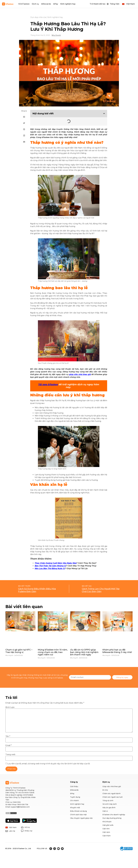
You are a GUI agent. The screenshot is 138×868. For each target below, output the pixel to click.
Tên (8, 736)
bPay (56, 4)
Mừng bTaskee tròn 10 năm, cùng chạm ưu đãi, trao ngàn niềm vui (53, 652)
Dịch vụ (35, 4)
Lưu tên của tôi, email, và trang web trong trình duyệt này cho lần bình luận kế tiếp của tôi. (49, 764)
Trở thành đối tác (98, 4)
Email (9, 745)
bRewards (46, 4)
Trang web (10, 755)
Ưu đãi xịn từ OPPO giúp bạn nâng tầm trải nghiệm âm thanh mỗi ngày (84, 652)
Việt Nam (131, 4)
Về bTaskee (24, 4)
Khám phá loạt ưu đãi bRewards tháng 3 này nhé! (117, 651)
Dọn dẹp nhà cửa (38, 17)
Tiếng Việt (115, 4)
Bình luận (10, 707)
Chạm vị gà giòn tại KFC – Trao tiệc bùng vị (19, 651)
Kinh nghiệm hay (68, 4)
